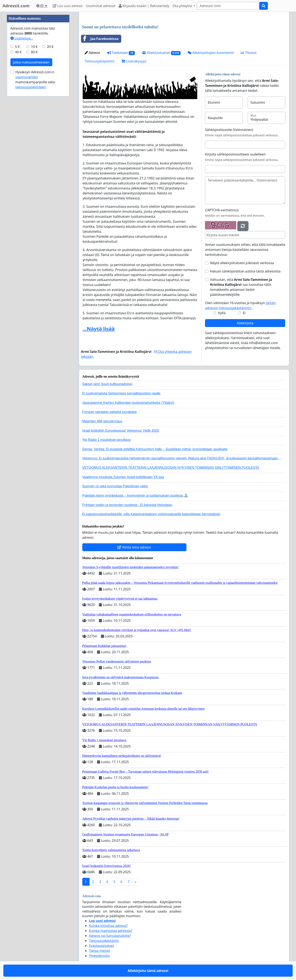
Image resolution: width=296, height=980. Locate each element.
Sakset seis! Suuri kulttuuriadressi (107, 384)
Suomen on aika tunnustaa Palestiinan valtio (115, 486)
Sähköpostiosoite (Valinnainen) (229, 130)
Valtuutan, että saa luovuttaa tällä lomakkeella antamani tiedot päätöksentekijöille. (241, 287)
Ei (244, 313)
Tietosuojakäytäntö (100, 61)
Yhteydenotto (99, 956)
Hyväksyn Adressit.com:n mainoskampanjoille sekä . (35, 80)
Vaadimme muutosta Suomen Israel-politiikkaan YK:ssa (123, 477)
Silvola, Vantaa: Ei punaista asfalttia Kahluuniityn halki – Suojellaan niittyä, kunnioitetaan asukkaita (155, 449)
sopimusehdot (27, 77)
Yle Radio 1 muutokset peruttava (106, 440)
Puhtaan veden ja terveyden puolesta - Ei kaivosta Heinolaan (127, 505)
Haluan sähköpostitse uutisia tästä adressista (245, 271)
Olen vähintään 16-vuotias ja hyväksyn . (240, 305)
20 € (50, 47)
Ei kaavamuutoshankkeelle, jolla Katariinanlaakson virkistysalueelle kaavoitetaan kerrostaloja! (151, 514)
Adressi (92, 53)
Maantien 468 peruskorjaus (102, 421)
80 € (34, 52)
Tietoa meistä (99, 951)
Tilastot (249, 53)
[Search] (228, 6)
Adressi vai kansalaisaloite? (110, 936)
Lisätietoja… (22, 38)
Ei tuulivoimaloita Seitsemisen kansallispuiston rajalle (121, 393)
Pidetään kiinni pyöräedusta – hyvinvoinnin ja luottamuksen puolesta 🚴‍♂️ (135, 496)
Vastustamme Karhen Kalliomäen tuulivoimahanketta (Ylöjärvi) (128, 403)
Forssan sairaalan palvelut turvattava (109, 412)
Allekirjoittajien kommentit (211, 53)
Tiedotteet (121, 53)
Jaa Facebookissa (100, 39)
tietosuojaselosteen (31, 87)
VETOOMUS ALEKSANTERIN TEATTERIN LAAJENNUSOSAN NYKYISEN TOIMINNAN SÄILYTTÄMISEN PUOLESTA (171, 468)
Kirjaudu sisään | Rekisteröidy (144, 6)
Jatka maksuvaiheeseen (31, 62)
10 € (34, 47)
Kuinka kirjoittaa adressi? (108, 926)
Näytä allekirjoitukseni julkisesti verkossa (242, 263)
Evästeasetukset (102, 946)
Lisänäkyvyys (134, 61)
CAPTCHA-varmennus (222, 210)
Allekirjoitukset (161, 53)
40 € (18, 52)
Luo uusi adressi (68, 6)
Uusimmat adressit (101, 6)
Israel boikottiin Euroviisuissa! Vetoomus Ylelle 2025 (121, 431)
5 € (17, 47)
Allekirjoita (245, 323)
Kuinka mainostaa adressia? (111, 931)
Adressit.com (16, 6)
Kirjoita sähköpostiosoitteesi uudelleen (235, 154)
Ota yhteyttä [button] (183, 6)
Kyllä (222, 313)
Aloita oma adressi (134, 547)
